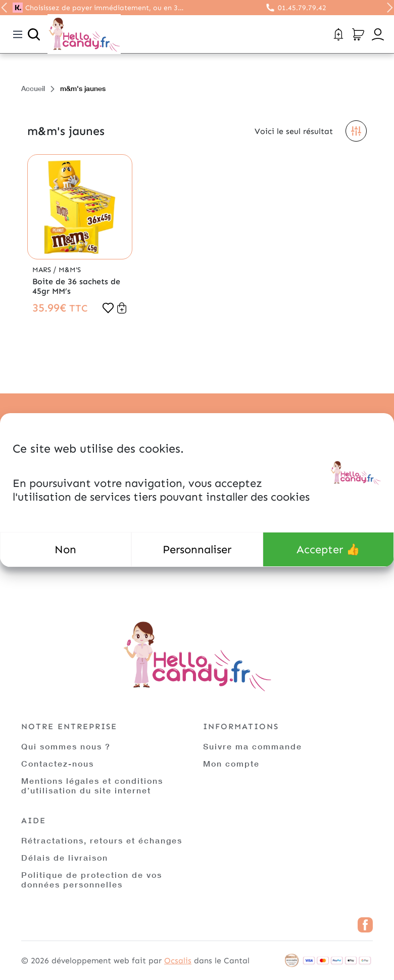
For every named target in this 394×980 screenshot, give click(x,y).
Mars (43, 270)
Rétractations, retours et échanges (102, 840)
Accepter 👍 (328, 549)
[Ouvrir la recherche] (34, 34)
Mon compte (231, 763)
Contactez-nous (58, 763)
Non (65, 549)
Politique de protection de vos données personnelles (92, 879)
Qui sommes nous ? (66, 746)
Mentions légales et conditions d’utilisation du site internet (92, 785)
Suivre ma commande (253, 746)
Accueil (33, 88)
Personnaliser (197, 549)
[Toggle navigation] (18, 34)
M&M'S (70, 270)
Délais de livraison (65, 857)
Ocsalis (178, 961)
